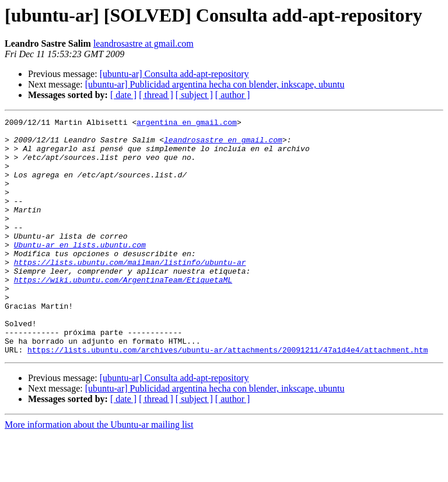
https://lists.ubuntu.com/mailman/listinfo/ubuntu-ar (130, 292)
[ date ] (123, 95)
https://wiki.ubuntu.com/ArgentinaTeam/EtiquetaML (123, 313)
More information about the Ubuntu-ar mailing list (99, 472)
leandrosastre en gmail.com (223, 145)
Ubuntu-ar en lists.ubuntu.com (80, 271)
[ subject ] (194, 95)
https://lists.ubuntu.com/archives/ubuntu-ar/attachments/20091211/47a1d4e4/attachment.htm (228, 397)
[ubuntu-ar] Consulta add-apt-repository (174, 74)
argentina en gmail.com (187, 124)
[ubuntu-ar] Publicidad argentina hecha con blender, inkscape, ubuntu (215, 84)
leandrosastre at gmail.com (143, 43)
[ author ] (233, 95)
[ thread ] (156, 95)
